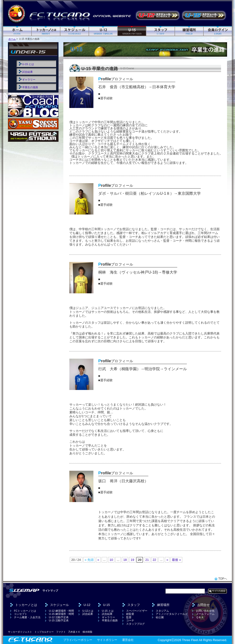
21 (147, 560)
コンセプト (21, 614)
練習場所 (189, 31)
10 (111, 560)
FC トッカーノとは (46, 31)
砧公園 (160, 617)
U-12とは (88, 611)
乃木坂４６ (74, 632)
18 (125, 560)
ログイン (218, 31)
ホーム (17, 31)
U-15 (132, 31)
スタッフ (161, 31)
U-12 (103, 31)
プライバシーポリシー (78, 640)
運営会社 (128, 640)
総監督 (130, 614)
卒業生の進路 (30, 87)
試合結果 (27, 72)
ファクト (61, 632)
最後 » (176, 560)
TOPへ (223, 579)
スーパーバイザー (137, 611)
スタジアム (162, 611)
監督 (129, 617)
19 (132, 560)
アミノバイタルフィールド (172, 614)
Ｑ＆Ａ (200, 617)
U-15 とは (28, 64)
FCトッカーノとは (25, 611)
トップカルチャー (44, 632)
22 (154, 560)
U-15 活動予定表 (204, 15)
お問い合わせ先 (205, 611)
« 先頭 (89, 560)
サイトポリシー (107, 640)
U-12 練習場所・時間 (61, 611)
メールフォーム (205, 614)
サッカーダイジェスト (20, 632)
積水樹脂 (87, 632)
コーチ (130, 620)
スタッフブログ (135, 624)
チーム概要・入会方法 (27, 617)
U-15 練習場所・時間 (61, 614)
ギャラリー (29, 80)
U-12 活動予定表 (158, 15)
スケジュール (75, 31)
